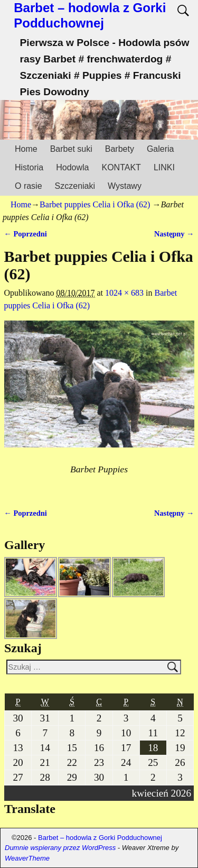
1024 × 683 (124, 293)
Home (26, 149)
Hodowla (72, 167)
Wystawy (125, 186)
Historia (29, 167)
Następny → (174, 234)
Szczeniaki (75, 186)
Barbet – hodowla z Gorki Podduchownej (90, 15)
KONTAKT (121, 167)
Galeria (161, 149)
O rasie (29, 186)
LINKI (164, 167)
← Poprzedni (26, 234)
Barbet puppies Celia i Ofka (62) (95, 204)
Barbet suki (71, 149)
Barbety (120, 149)
